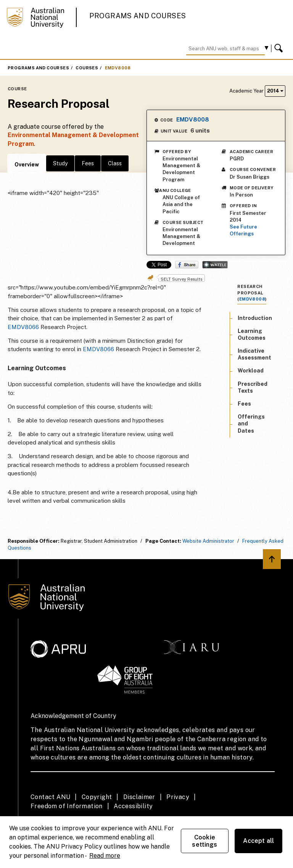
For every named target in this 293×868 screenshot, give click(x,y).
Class (115, 163)
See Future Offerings (243, 230)
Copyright (97, 797)
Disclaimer (139, 797)
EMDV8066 (23, 327)
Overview (27, 165)
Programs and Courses (138, 16)
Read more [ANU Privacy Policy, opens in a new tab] (105, 856)
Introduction (255, 318)
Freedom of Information (67, 806)
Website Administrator (208, 541)
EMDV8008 (118, 68)
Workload (251, 371)
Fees (88, 163)
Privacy (178, 797)
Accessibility (133, 806)
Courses (87, 68)
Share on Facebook (187, 265)
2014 (275, 91)
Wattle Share (215, 265)
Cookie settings (204, 841)
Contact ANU (50, 797)
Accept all (259, 841)
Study (60, 163)
